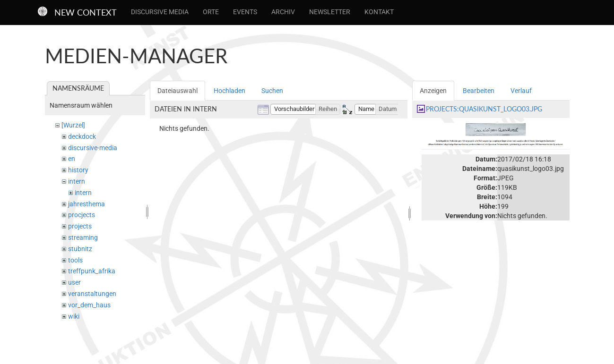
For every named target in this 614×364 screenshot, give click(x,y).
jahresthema (86, 204)
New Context (86, 12)
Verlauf (521, 91)
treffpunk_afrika (92, 271)
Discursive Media (160, 12)
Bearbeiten (479, 91)
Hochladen (229, 91)
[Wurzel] (73, 125)
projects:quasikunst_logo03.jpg (484, 109)
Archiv (283, 12)
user (74, 282)
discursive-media (93, 148)
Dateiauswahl (177, 91)
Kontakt (379, 12)
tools (75, 260)
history (78, 170)
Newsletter (330, 12)
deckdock (82, 136)
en (72, 159)
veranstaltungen (92, 294)
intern (77, 181)
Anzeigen (433, 91)
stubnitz (80, 249)
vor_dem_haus (89, 305)
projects (80, 226)
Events (245, 12)
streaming (83, 237)
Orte (211, 12)
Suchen (272, 91)
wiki (74, 316)
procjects (82, 215)
